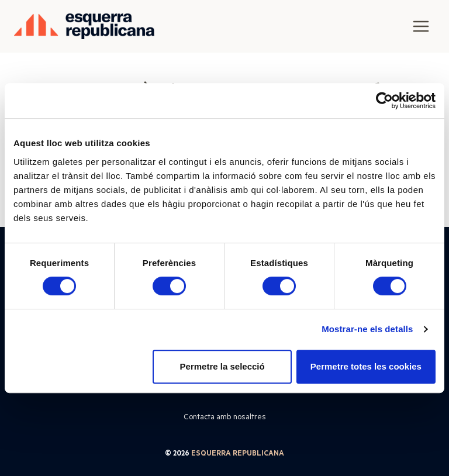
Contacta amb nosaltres (225, 416)
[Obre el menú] (421, 26)
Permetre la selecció (222, 366)
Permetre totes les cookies (366, 366)
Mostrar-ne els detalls (367, 329)
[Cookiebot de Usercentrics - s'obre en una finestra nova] (384, 101)
